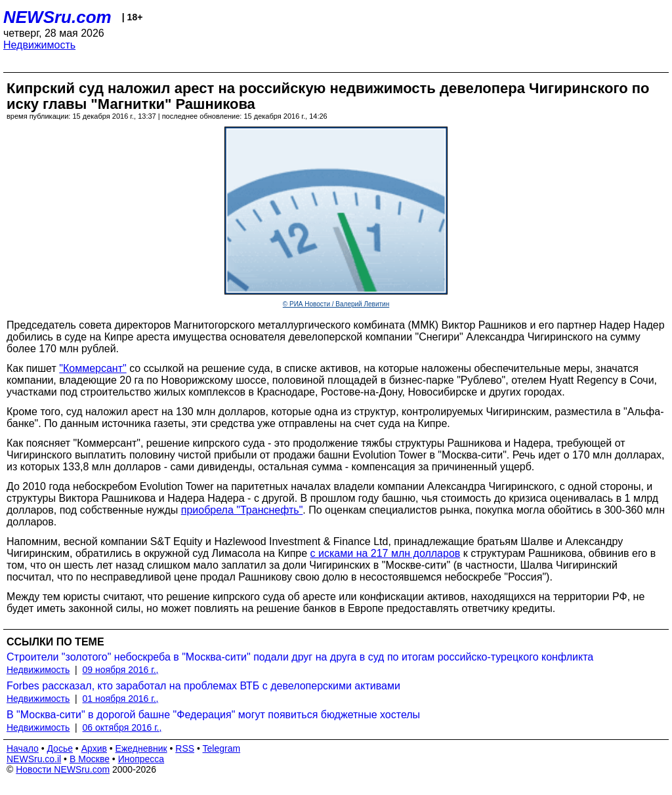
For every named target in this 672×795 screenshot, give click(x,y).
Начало (23, 748)
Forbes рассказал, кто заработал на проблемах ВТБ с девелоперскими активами (203, 686)
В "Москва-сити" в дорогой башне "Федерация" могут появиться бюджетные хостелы (213, 715)
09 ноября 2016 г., (121, 670)
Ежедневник (141, 748)
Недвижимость (39, 45)
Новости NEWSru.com (63, 769)
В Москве (90, 759)
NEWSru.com (57, 17)
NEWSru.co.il (34, 759)
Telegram (222, 748)
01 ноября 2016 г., (121, 699)
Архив (94, 748)
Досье (60, 748)
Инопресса (141, 759)
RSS (185, 748)
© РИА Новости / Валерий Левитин (336, 304)
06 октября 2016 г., (122, 727)
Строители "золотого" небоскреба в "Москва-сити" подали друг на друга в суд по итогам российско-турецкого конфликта (300, 657)
